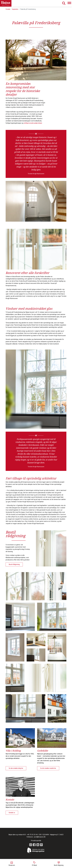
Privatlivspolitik (36, 841)
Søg (64, 3)
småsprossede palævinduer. (33, 123)
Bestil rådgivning (59, 864)
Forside (8, 9)
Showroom (12, 864)
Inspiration (15, 9)
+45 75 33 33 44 (32, 835)
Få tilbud (34, 864)
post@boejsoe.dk (40, 837)
